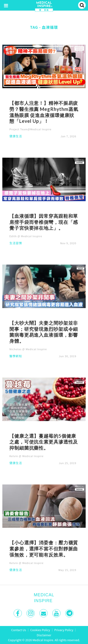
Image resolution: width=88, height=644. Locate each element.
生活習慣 (16, 243)
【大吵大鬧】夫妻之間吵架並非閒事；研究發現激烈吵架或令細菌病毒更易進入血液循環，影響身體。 (44, 332)
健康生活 (16, 136)
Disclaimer (44, 635)
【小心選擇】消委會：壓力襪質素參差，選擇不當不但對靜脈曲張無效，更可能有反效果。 (44, 549)
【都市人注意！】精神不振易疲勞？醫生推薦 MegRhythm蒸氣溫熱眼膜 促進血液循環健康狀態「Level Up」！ (44, 112)
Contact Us (19, 630)
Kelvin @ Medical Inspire (26, 456)
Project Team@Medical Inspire (30, 129)
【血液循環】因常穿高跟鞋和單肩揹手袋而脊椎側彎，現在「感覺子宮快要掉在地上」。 (44, 222)
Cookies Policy (40, 630)
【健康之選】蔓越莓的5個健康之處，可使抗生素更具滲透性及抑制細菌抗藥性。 (44, 442)
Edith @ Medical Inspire (26, 236)
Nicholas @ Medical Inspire (28, 349)
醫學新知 (16, 356)
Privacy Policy (64, 630)
